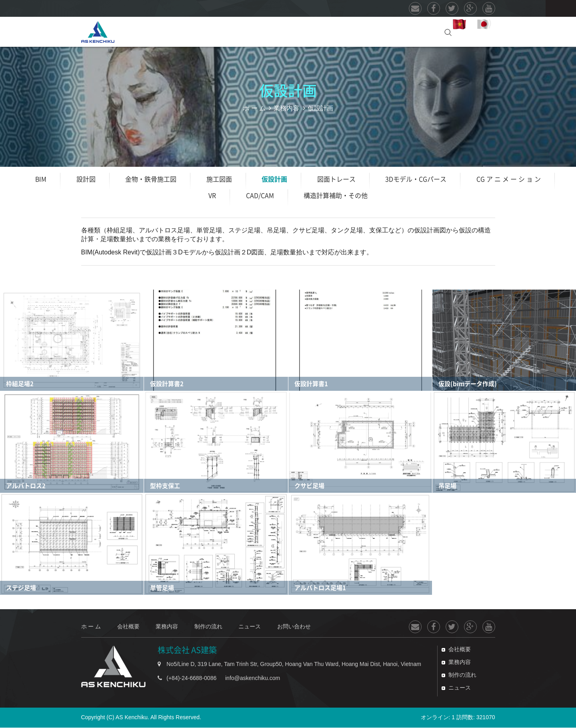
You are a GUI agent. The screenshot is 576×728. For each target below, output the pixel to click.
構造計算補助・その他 (336, 196)
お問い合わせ (407, 32)
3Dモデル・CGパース (416, 180)
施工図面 (219, 180)
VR (212, 196)
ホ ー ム (136, 32)
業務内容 (232, 32)
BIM (41, 180)
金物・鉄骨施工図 (151, 180)
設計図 (86, 180)
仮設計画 (274, 180)
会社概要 (182, 32)
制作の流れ (288, 32)
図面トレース (336, 180)
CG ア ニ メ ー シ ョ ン (509, 180)
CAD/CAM (260, 196)
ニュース (344, 32)
